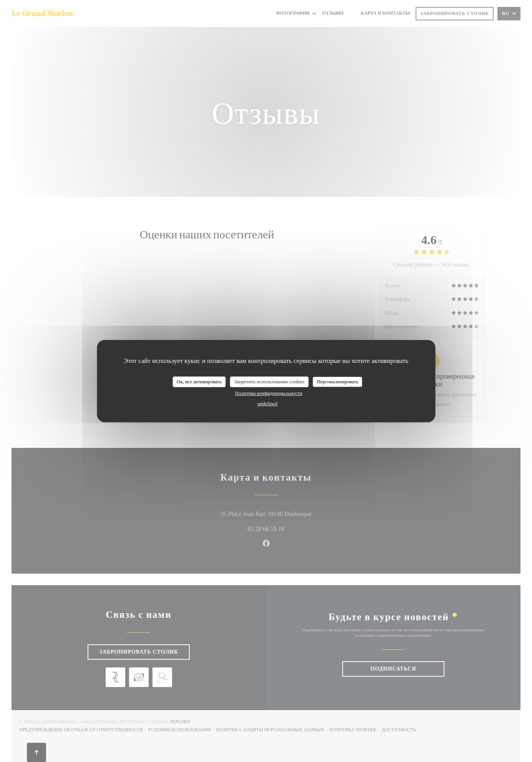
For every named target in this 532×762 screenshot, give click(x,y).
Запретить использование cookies (269, 382)
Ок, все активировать (199, 382)
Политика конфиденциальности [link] (269, 393)
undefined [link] (267, 403)
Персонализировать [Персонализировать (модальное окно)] (338, 382)
